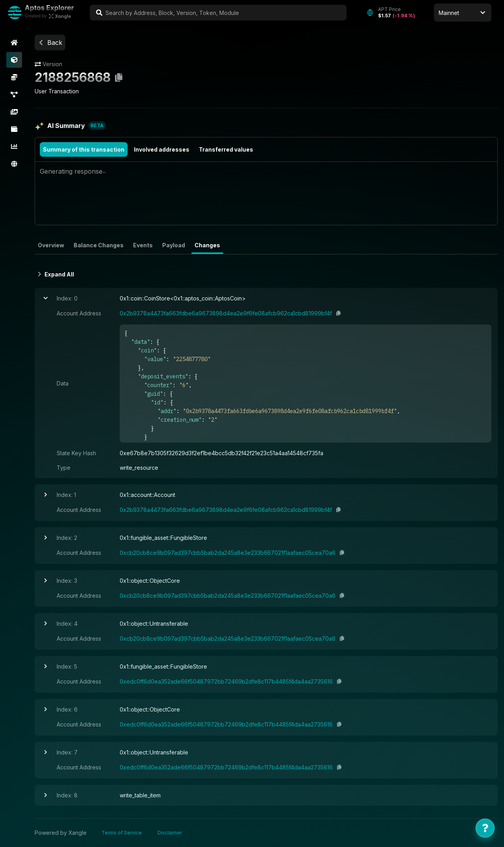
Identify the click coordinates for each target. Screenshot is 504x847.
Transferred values (226, 149)
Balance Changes (99, 245)
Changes (207, 245)
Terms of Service (122, 833)
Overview (51, 245)
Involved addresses (162, 149)
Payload (174, 245)
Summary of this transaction (84, 149)
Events (143, 245)
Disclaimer (170, 833)
